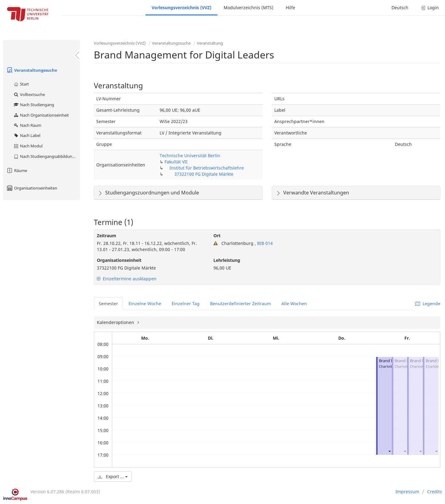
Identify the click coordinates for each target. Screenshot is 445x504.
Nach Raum (27, 125)
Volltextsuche (29, 94)
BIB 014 (264, 243)
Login (430, 8)
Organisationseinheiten (32, 188)
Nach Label (27, 135)
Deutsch (400, 8)
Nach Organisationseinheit (41, 115)
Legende (428, 304)
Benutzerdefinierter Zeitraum (240, 304)
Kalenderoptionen (116, 322)
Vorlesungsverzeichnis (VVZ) (181, 8)
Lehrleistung (227, 260)
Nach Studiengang (34, 105)
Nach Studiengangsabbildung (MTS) (47, 156)
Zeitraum (107, 236)
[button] (389, 451)
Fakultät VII (176, 162)
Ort (217, 236)
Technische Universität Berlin (190, 156)
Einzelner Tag (186, 304)
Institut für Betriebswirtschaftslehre (207, 168)
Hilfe (290, 8)
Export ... (113, 476)
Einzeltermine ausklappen (127, 279)
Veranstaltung (210, 43)
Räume (17, 170)
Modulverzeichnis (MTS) (248, 8)
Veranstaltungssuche (32, 70)
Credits (435, 492)
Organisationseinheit (119, 260)
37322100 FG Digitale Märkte (204, 174)
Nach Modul (28, 146)
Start (21, 84)
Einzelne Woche (145, 304)
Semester (108, 304)
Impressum (407, 492)
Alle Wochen (294, 304)
